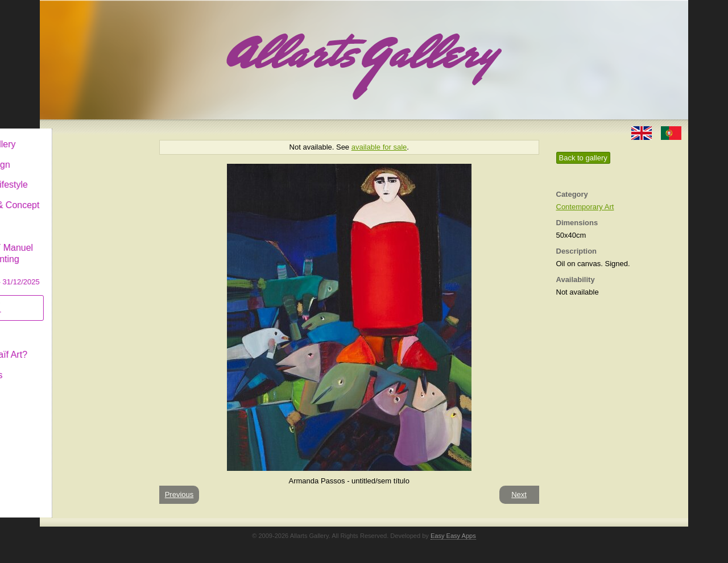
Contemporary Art (585, 207)
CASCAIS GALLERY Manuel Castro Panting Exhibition (93, 250)
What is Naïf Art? (87, 345)
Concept (70, 325)
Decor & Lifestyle (87, 175)
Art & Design (78, 156)
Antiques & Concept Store (93, 202)
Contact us (75, 366)
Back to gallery (583, 158)
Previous (179, 494)
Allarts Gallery (81, 135)
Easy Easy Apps (453, 536)
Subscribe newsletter (74, 299)
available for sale (379, 147)
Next (519, 494)
